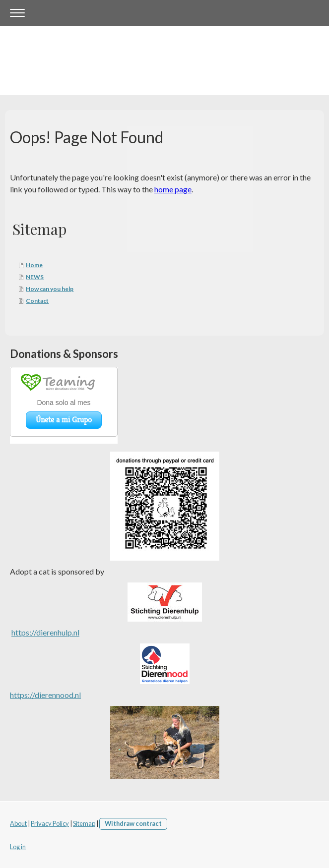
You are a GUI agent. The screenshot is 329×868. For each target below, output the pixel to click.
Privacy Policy (50, 823)
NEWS (35, 277)
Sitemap (84, 823)
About (18, 823)
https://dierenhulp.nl (45, 632)
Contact (37, 301)
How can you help (50, 289)
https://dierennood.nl (45, 695)
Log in (18, 847)
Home (34, 265)
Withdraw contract (133, 823)
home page (173, 189)
